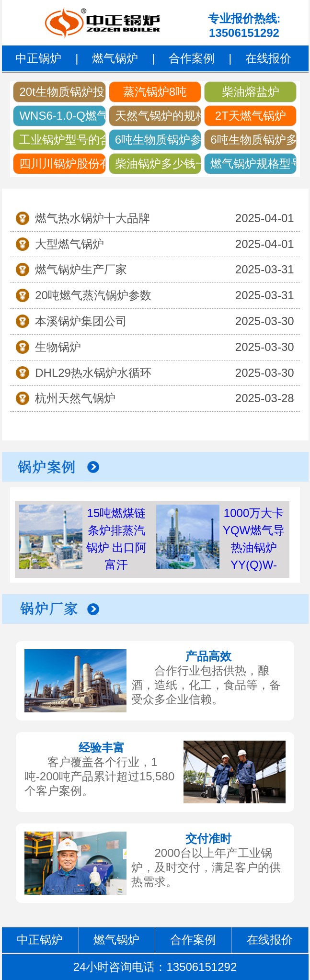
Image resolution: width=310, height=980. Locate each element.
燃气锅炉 (115, 58)
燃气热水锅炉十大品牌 (92, 218)
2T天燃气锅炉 (251, 116)
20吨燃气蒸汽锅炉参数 (93, 295)
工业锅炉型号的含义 (62, 140)
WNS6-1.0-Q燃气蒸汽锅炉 (62, 116)
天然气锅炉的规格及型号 (158, 116)
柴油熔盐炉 (251, 92)
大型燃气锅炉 (69, 244)
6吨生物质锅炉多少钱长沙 (253, 140)
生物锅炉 (58, 347)
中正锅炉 (38, 58)
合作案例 (192, 58)
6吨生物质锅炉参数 (158, 140)
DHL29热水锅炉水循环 (93, 373)
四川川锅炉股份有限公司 (62, 163)
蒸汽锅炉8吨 (155, 92)
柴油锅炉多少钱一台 (158, 163)
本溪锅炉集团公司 (81, 321)
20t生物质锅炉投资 (62, 92)
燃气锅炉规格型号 (253, 163)
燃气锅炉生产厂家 (81, 269)
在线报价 (268, 58)
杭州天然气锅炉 (75, 398)
